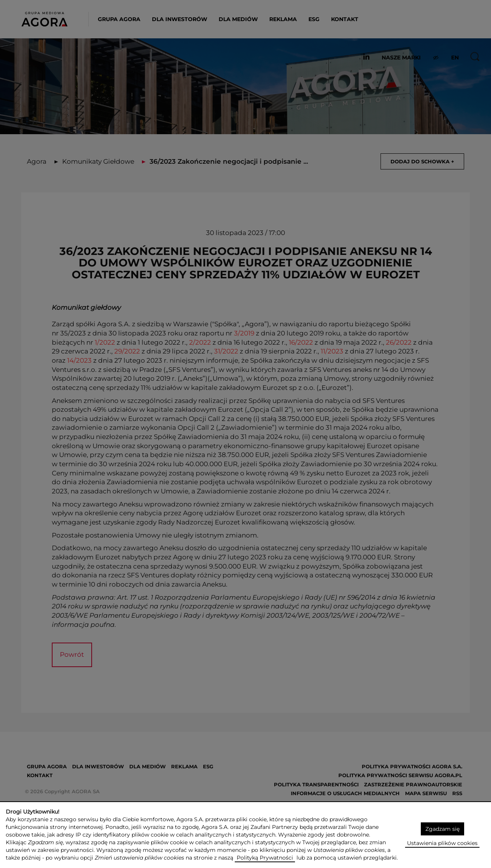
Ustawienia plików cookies (442, 843)
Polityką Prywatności (265, 858)
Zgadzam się (442, 829)
